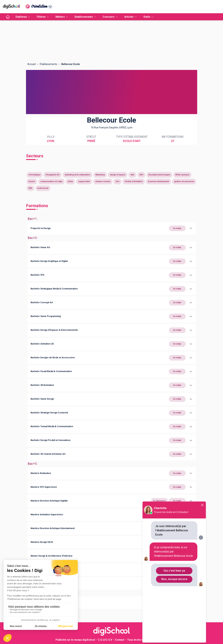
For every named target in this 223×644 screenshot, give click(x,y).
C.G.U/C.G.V (105, 640)
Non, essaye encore (174, 579)
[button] (112, 228)
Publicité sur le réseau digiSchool (75, 640)
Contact (120, 640)
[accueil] (8, 17)
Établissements (48, 64)
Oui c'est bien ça (174, 571)
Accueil (31, 64)
